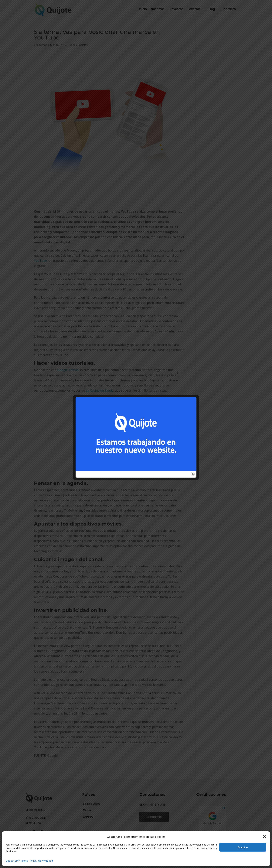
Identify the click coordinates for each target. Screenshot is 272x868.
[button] (264, 837)
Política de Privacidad (41, 861)
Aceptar (243, 847)
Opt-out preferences (17, 861)
